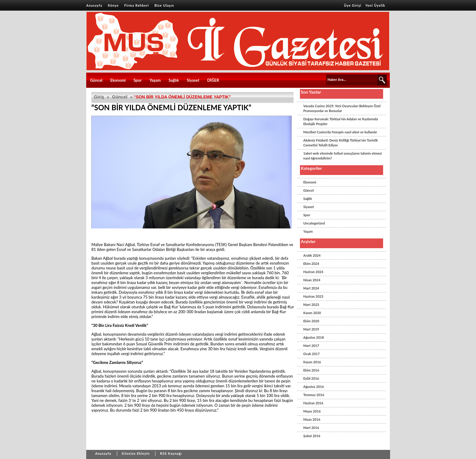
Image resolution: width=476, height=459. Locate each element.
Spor (138, 80)
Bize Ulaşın (164, 5)
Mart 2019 (311, 329)
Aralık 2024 (312, 255)
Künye (113, 5)
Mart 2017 (311, 346)
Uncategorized (314, 223)
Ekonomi (118, 80)
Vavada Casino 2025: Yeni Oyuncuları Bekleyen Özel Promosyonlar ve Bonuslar (342, 108)
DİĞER (213, 80)
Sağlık (174, 80)
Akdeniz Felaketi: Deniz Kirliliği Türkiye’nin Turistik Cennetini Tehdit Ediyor (341, 143)
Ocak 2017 (311, 354)
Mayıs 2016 (312, 411)
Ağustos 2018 (314, 337)
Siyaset (193, 80)
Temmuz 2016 (314, 395)
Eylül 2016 (311, 378)
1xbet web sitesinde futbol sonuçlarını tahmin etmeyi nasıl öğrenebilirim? (343, 156)
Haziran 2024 (313, 272)
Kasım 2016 (312, 362)
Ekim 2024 (311, 264)
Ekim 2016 (311, 370)
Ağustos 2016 (314, 387)
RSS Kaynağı (171, 453)
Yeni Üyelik (375, 5)
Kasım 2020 (312, 313)
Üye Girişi (353, 5)
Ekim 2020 (311, 321)
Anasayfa (94, 5)
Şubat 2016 (312, 436)
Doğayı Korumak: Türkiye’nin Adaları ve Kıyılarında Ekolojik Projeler (341, 121)
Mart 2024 (311, 288)
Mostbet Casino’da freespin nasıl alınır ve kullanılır (340, 132)
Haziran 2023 (313, 296)
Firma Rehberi (136, 5)
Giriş (99, 97)
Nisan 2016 (312, 419)
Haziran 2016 (313, 403)
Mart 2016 (311, 428)
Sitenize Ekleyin (136, 453)
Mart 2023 (311, 305)
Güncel (96, 80)
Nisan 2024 (312, 280)
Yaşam (155, 80)
